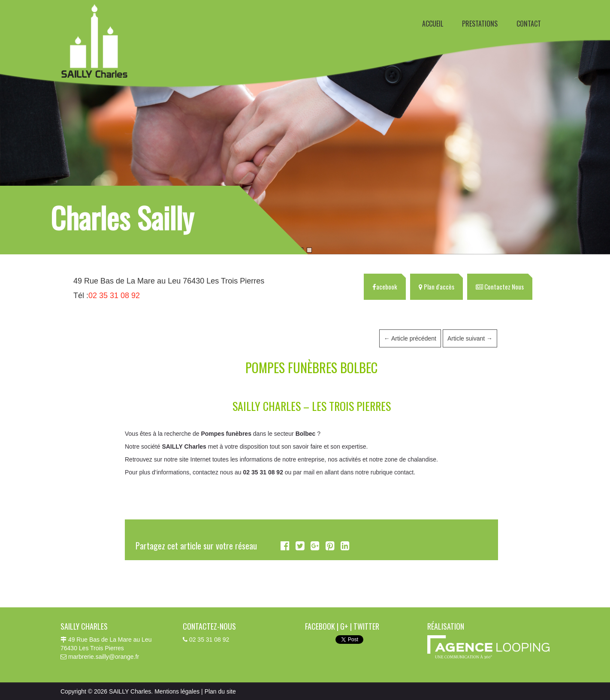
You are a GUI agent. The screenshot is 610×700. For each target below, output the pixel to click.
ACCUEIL (433, 24)
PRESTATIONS (480, 24)
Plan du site (220, 691)
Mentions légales (177, 691)
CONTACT (529, 24)
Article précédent (410, 338)
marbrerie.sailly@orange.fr (104, 657)
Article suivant (470, 338)
